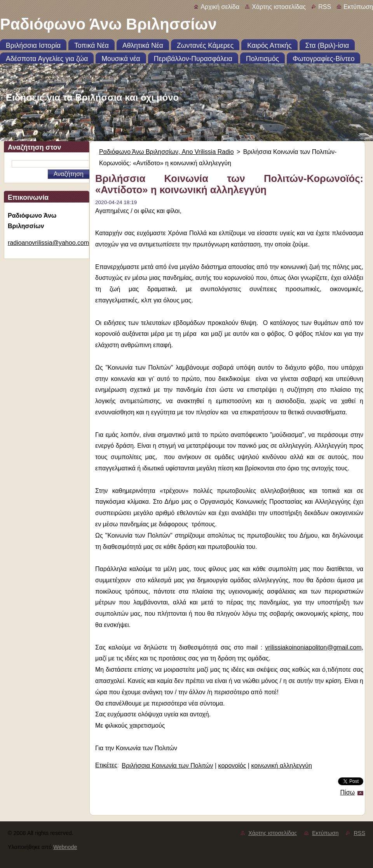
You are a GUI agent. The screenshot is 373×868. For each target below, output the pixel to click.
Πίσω (348, 792)
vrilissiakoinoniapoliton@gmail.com (313, 647)
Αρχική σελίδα (220, 7)
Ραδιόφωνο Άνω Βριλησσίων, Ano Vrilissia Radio (166, 152)
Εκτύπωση (358, 7)
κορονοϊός (232, 766)
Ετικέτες (106, 765)
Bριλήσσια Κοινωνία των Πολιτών (167, 766)
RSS (325, 7)
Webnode (65, 847)
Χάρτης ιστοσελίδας (279, 7)
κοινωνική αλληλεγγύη (281, 766)
